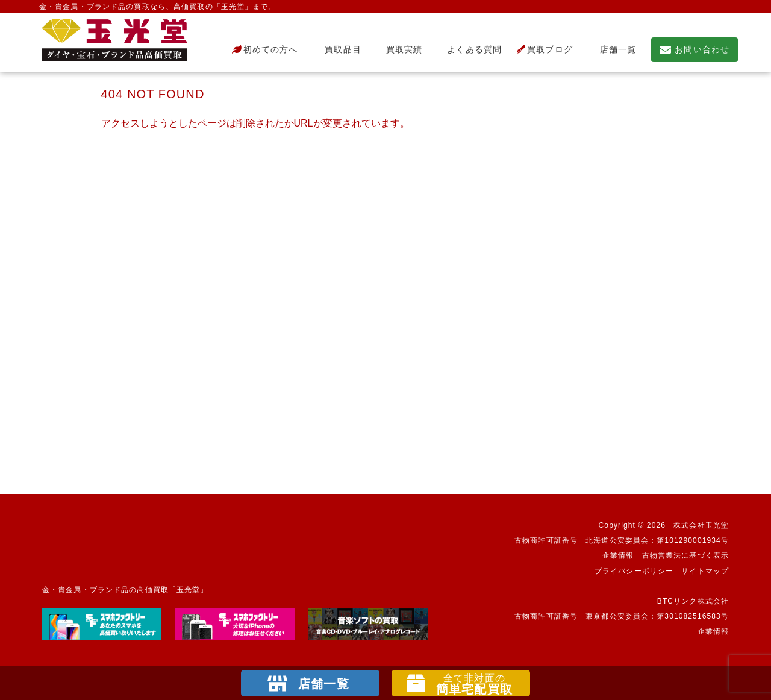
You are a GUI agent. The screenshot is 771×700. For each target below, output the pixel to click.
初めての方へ (265, 49)
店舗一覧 (612, 50)
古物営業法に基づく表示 (685, 555)
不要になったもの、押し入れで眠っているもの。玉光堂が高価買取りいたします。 (114, 40)
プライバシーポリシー (634, 571)
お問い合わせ (695, 49)
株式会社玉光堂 (701, 525)
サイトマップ (705, 571)
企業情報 (618, 555)
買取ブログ (545, 49)
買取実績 (399, 50)
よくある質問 (470, 50)
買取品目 (337, 50)
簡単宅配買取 (474, 684)
